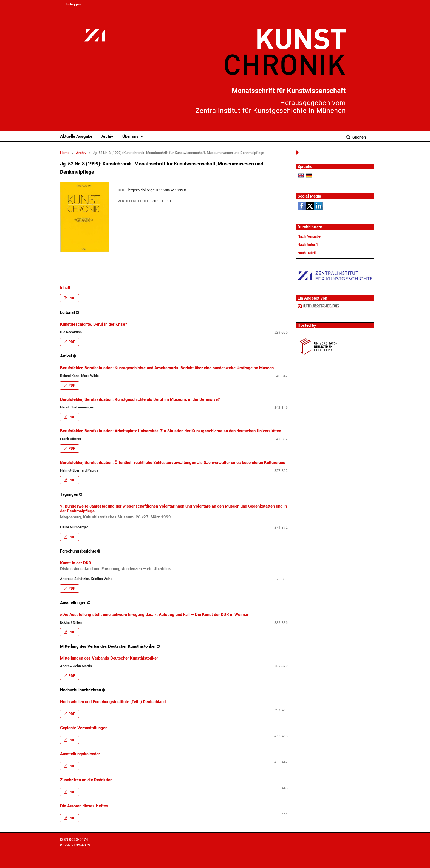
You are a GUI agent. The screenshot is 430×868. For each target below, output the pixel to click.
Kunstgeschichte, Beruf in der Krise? (94, 324)
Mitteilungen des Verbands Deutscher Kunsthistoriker (109, 658)
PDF (71, 298)
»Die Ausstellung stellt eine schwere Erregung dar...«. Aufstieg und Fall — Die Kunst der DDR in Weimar (154, 615)
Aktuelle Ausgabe (76, 136)
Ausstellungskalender (80, 754)
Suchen (359, 137)
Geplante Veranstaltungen (84, 728)
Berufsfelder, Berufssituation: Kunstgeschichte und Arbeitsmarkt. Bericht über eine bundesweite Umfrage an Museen (167, 368)
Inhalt (65, 288)
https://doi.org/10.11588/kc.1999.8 (157, 190)
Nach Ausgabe (309, 236)
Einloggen (73, 4)
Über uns (131, 136)
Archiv (107, 136)
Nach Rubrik (307, 253)
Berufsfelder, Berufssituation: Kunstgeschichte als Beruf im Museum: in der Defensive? (140, 399)
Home (65, 153)
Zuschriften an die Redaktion (86, 780)
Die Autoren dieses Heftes (84, 806)
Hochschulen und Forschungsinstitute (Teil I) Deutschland (113, 702)
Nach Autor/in (309, 245)
